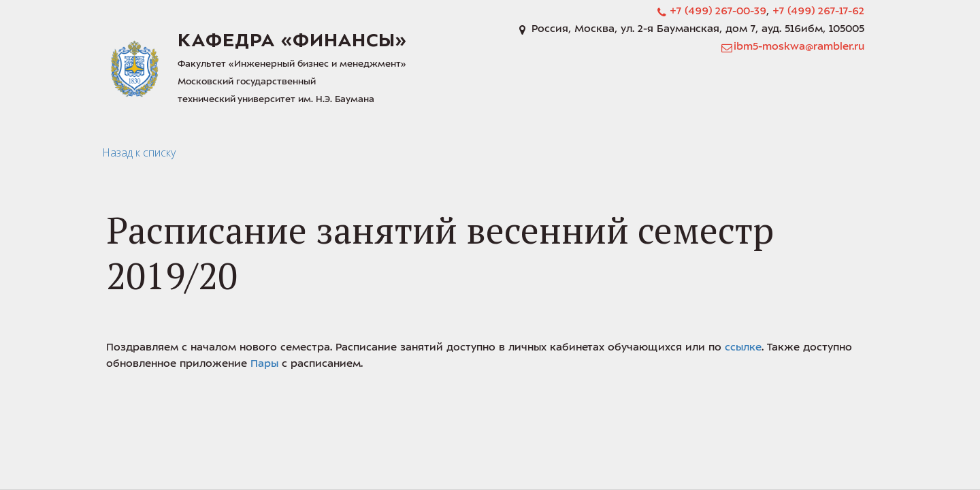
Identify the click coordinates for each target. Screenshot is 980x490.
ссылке (743, 348)
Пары (264, 364)
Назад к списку (139, 152)
